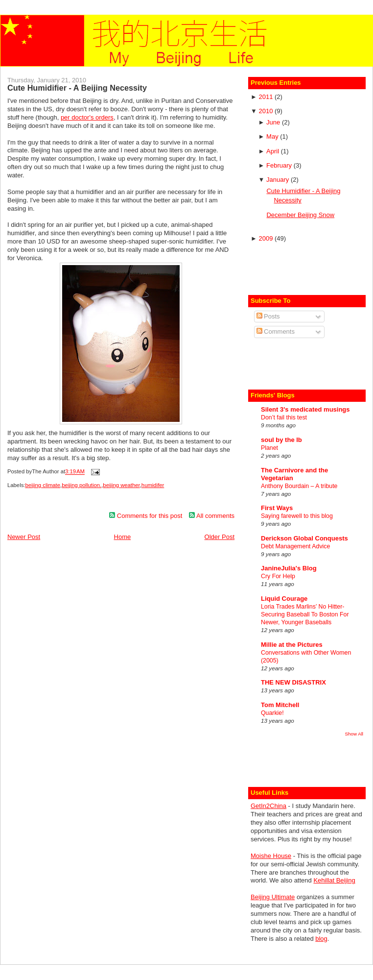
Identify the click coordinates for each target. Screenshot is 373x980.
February (280, 165)
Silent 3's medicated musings (305, 409)
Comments (276, 331)
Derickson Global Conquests (304, 538)
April (274, 151)
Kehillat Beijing (334, 880)
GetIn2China (268, 806)
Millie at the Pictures (292, 645)
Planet (269, 448)
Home (123, 537)
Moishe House (271, 856)
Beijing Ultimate (273, 897)
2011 (267, 97)
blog (321, 939)
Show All (354, 734)
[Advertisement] (308, 268)
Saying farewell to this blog (297, 516)
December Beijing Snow (300, 215)
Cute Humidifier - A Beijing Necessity (77, 88)
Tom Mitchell (280, 705)
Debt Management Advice (295, 546)
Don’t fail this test (284, 417)
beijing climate (43, 485)
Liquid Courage (284, 599)
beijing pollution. (82, 485)
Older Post (220, 537)
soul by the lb (281, 440)
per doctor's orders (87, 117)
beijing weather (121, 485)
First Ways (277, 508)
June (274, 122)
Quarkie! (272, 713)
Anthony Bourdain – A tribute (299, 486)
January (279, 180)
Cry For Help (278, 576)
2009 (267, 238)
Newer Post (24, 537)
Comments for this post (146, 516)
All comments (212, 516)
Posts (268, 316)
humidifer (153, 485)
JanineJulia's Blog (289, 568)
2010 (267, 111)
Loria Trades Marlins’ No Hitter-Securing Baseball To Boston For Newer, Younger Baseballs (305, 614)
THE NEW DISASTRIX (293, 682)
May (273, 136)
